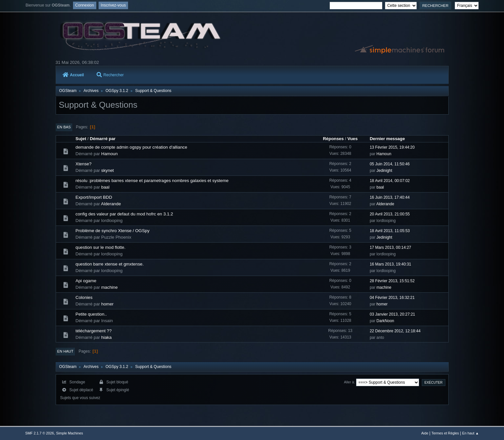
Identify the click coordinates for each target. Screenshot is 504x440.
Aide (425, 433)
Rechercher (110, 75)
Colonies (84, 297)
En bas (64, 127)
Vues (353, 139)
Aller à (349, 382)
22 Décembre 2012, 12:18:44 (395, 331)
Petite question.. (91, 314)
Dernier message (387, 139)
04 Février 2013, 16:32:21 (392, 298)
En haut (65, 351)
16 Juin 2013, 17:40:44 (390, 197)
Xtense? (84, 164)
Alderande (111, 204)
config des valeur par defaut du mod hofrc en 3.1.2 (124, 214)
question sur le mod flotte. (101, 247)
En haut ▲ (470, 433)
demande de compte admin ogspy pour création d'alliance (131, 147)
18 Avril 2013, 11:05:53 (390, 231)
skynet (108, 170)
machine (109, 287)
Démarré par (103, 139)
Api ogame (86, 281)
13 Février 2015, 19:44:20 (392, 147)
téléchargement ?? (94, 331)
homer (107, 304)
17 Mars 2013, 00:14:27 (391, 247)
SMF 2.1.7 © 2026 (40, 433)
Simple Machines (69, 433)
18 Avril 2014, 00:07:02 (390, 181)
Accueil (73, 75)
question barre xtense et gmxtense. (110, 264)
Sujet (81, 139)
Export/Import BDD (94, 197)
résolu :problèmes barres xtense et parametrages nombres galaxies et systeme (152, 181)
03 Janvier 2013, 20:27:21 (392, 314)
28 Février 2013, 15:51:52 (392, 281)
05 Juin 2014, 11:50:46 (390, 164)
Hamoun (109, 154)
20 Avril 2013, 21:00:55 (390, 214)
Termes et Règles (445, 433)
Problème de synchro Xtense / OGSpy (113, 231)
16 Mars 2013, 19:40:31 (391, 264)
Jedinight (384, 171)
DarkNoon (385, 321)
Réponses (333, 139)
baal (105, 187)
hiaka (106, 337)
